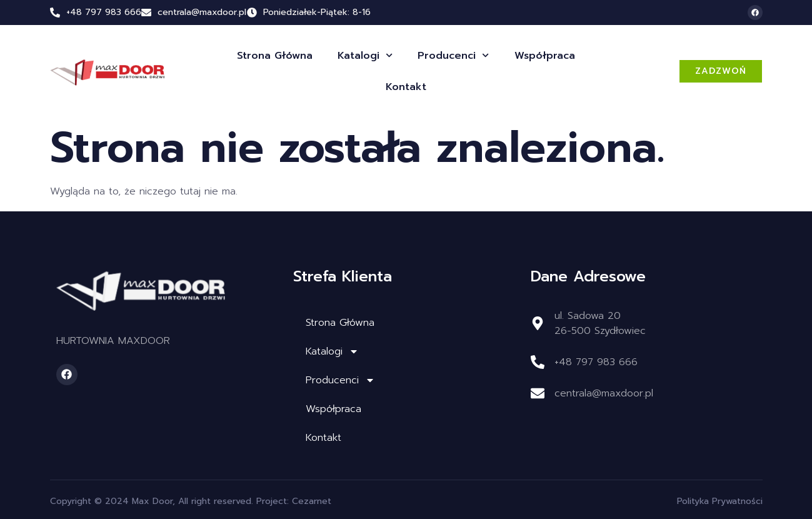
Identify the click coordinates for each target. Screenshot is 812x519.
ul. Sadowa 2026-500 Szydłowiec (600, 323)
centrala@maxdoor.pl (604, 393)
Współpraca (545, 56)
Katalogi (365, 55)
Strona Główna (275, 56)
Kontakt (406, 87)
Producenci (453, 55)
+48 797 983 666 (104, 12)
